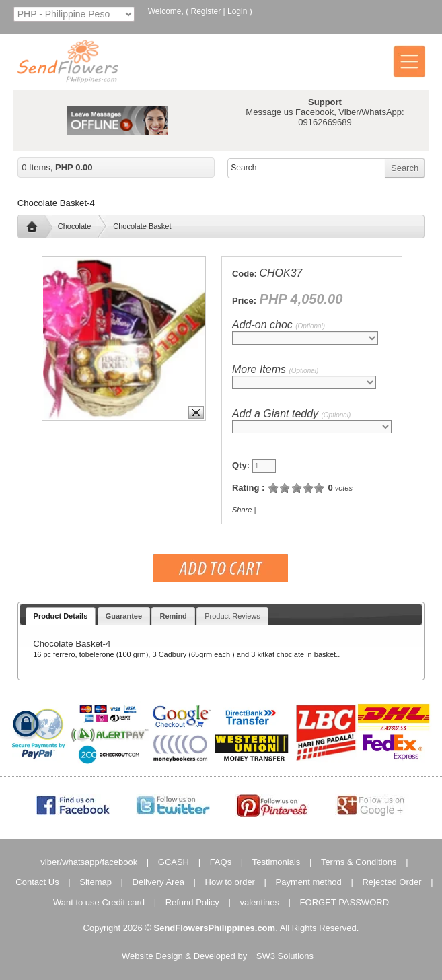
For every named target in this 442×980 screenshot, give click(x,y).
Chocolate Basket (142, 226)
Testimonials (277, 862)
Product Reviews (232, 616)
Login (237, 11)
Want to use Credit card (99, 902)
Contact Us (37, 882)
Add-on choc (279, 325)
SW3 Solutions (285, 956)
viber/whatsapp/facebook (89, 862)
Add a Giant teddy (291, 414)
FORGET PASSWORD (344, 902)
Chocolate (75, 226)
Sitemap (96, 882)
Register (206, 11)
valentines (259, 902)
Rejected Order (392, 882)
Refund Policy (192, 902)
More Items (275, 369)
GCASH (174, 862)
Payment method (309, 882)
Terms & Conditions (359, 862)
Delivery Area (158, 882)
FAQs (221, 862)
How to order (230, 882)
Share (242, 510)
